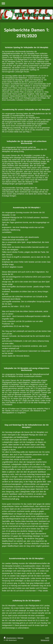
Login (47, 638)
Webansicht (45, 640)
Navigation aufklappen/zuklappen (26, 3)
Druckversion (10, 638)
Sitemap (20, 638)
